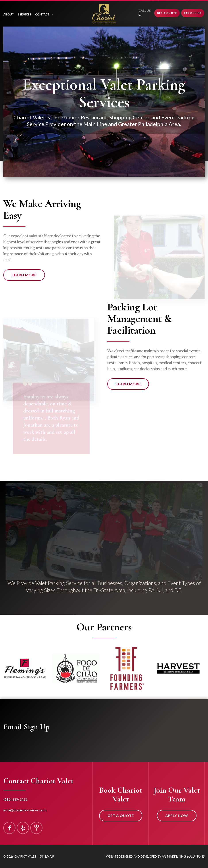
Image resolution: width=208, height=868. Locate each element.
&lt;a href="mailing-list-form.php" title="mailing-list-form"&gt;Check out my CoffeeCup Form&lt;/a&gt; (139, 739)
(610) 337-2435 (15, 799)
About (9, 14)
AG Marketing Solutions (183, 856)
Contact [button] (44, 14)
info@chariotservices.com (25, 810)
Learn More (24, 275)
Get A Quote (167, 13)
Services (24, 14)
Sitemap (47, 856)
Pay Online (193, 13)
